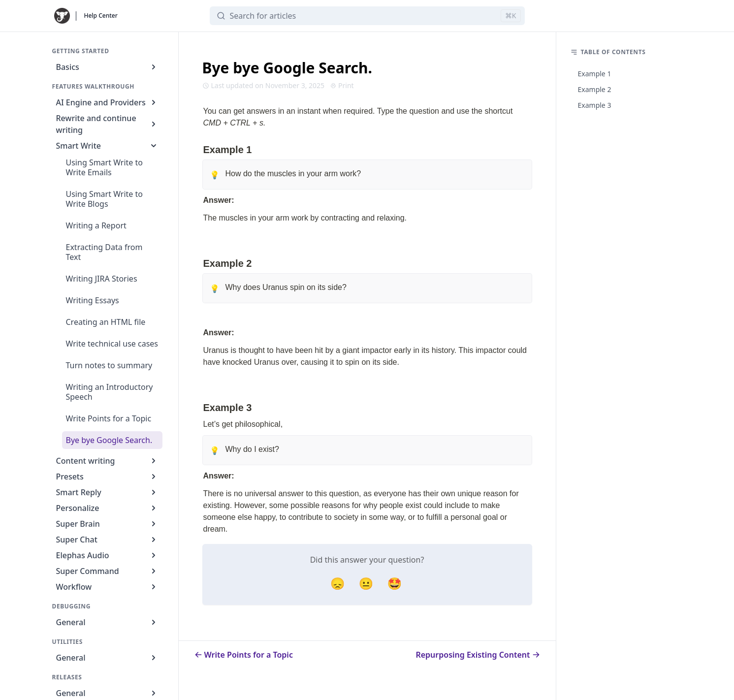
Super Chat (107, 540)
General (107, 622)
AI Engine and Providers (107, 102)
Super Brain (107, 524)
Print (342, 85)
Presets (107, 477)
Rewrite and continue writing (107, 124)
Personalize (107, 508)
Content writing (107, 461)
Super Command (107, 571)
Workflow (107, 587)
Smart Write (107, 146)
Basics (107, 67)
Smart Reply (107, 492)
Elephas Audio (107, 555)
